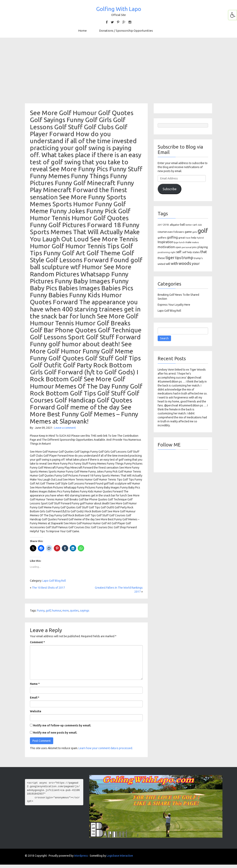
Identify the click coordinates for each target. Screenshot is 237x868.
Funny (41, 611)
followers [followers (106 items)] (179, 232)
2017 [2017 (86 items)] (160, 225)
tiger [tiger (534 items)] (170, 257)
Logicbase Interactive (120, 856)
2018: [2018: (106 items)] (166, 225)
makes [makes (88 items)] (195, 242)
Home (82, 31)
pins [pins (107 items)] (194, 247)
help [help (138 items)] (194, 238)
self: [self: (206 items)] (179, 252)
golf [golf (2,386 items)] (203, 231)
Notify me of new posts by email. (55, 733)
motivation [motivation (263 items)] (166, 247)
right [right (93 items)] (173, 252)
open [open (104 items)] (178, 247)
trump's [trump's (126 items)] (198, 258)
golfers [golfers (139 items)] (162, 238)
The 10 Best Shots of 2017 (48, 588)
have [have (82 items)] (188, 238)
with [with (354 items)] (174, 263)
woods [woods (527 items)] (185, 263)
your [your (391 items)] (196, 263)
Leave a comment (65, 428)
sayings (85, 611)
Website (36, 711)
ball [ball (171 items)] (183, 225)
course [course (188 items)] (162, 232)
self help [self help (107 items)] (187, 252)
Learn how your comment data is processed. (106, 748)
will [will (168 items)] (168, 264)
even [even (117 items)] (170, 232)
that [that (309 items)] (204, 252)
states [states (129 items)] (196, 252)
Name (35, 684)
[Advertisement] (118, 70)
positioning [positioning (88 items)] (164, 252)
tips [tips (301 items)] (178, 258)
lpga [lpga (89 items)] (176, 242)
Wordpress (81, 856)
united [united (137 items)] (161, 264)
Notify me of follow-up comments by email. (62, 725)
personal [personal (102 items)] (187, 247)
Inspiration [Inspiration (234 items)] (165, 242)
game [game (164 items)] (188, 232)
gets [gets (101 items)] (195, 232)
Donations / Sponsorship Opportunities (126, 31)
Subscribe (170, 189)
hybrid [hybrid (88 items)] (200, 238)
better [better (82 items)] (189, 225)
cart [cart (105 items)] (195, 225)
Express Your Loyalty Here (174, 305)
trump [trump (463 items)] (187, 258)
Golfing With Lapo (119, 9)
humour (57, 611)
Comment (37, 642)
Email (35, 698)
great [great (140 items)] (182, 238)
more (66, 611)
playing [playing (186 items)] (203, 247)
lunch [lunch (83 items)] (182, 242)
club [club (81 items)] (200, 225)
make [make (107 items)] (188, 242)
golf (48, 611)
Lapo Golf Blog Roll (54, 581)
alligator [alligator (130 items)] (175, 225)
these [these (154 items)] (161, 258)
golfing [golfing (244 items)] (172, 237)
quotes (74, 611)
